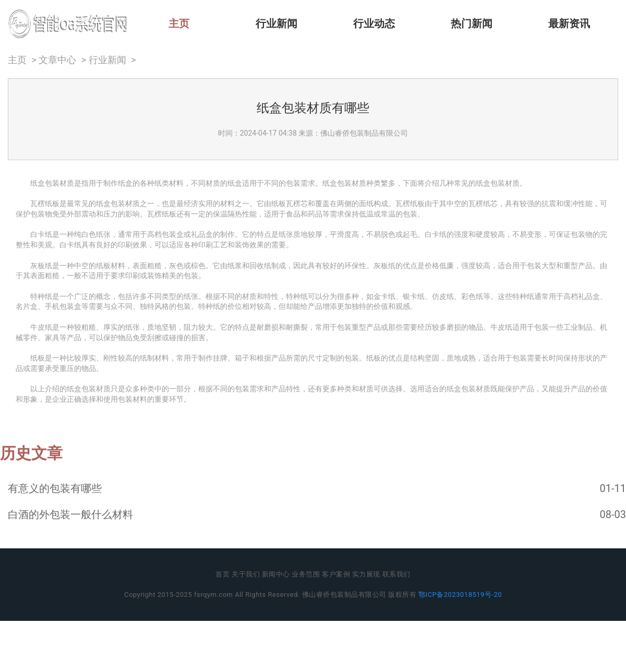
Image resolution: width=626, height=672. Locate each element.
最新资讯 (569, 23)
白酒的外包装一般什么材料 (70, 514)
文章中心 (57, 60)
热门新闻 (472, 23)
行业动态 (374, 23)
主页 (179, 23)
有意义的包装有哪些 (55, 488)
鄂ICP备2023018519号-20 (460, 595)
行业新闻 (276, 23)
